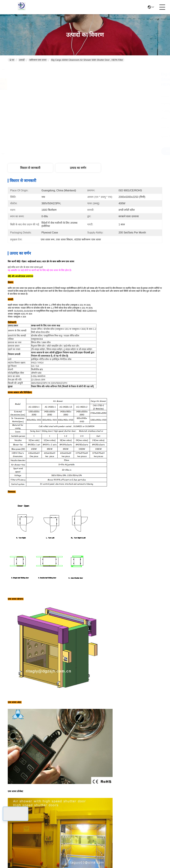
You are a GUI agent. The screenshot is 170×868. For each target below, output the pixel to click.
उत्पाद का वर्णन (78, 168)
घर (12, 60)
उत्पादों (22, 60)
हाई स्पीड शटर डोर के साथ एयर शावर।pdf (25, 267)
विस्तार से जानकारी (30, 168)
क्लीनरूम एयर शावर (38, 60)
